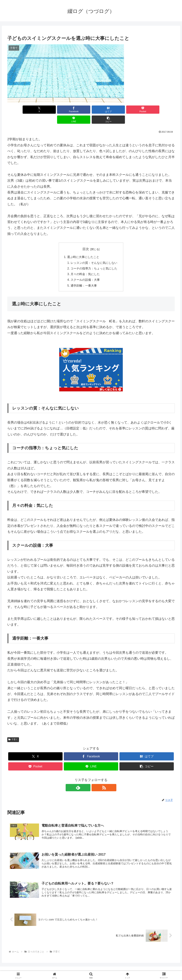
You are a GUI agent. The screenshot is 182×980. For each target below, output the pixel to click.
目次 (86, 239)
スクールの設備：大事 (85, 271)
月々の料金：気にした (85, 265)
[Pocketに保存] (105, 110)
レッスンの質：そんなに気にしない (94, 253)
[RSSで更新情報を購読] (95, 779)
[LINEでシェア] (133, 110)
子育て (13, 731)
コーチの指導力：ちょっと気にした (94, 259)
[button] (161, 110)
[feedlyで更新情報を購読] (87, 779)
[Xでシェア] (21, 110)
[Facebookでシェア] (49, 110)
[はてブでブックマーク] (77, 110)
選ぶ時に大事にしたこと (83, 247)
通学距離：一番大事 (84, 277)
